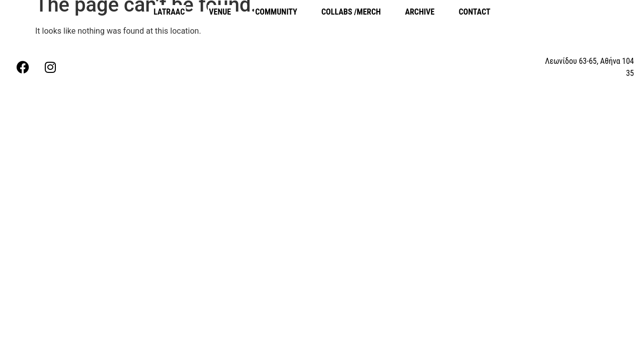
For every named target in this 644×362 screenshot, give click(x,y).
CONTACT (475, 12)
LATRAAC (169, 12)
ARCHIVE (420, 12)
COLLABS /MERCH (351, 12)
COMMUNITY (276, 12)
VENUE (220, 12)
